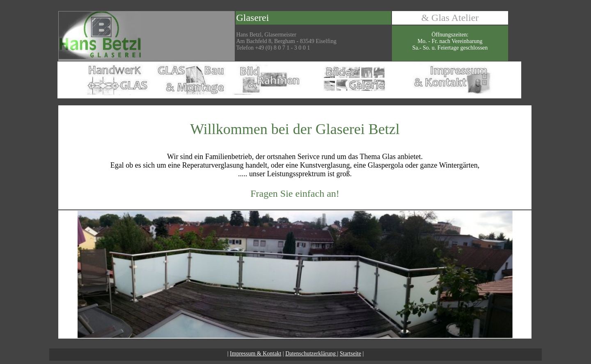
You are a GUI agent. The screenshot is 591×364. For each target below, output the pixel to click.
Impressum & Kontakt (255, 354)
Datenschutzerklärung (311, 354)
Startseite (350, 354)
